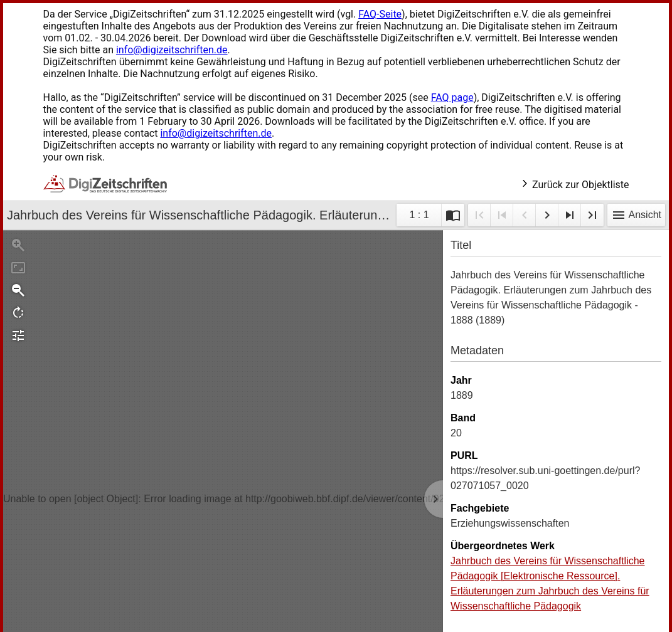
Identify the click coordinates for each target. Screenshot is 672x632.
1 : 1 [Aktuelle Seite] (419, 215)
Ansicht (636, 215)
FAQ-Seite (380, 14)
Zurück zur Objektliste (574, 185)
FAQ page (452, 97)
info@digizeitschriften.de (172, 50)
